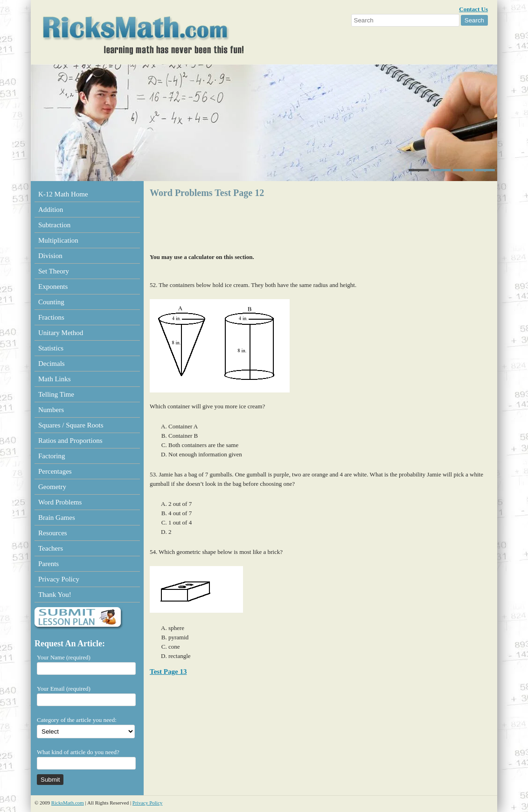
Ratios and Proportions (70, 441)
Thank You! (55, 595)
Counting (51, 302)
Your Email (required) (64, 689)
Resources (53, 533)
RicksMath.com (68, 803)
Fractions (51, 317)
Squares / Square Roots (71, 425)
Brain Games (57, 518)
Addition (51, 210)
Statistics (51, 348)
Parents (49, 564)
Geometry (52, 487)
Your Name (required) (64, 657)
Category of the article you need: (77, 720)
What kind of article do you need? (78, 752)
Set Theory (54, 271)
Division (50, 256)
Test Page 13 (168, 672)
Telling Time (56, 394)
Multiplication (58, 240)
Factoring (52, 456)
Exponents (53, 287)
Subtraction (54, 225)
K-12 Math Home (63, 194)
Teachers (51, 548)
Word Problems (60, 502)
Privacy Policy (59, 579)
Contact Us (473, 9)
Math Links (55, 379)
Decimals (52, 364)
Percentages (55, 471)
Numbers (51, 410)
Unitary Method (61, 333)
